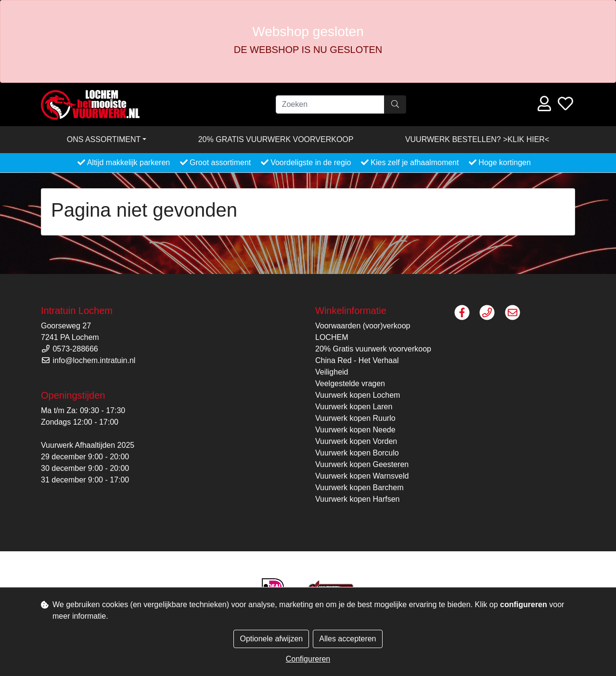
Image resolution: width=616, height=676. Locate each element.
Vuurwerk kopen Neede (355, 430)
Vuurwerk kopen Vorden (356, 441)
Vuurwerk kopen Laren (354, 407)
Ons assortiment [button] (104, 139)
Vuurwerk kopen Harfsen (358, 499)
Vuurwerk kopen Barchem (359, 487)
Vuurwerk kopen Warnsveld (362, 476)
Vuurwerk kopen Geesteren (362, 464)
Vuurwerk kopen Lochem (358, 395)
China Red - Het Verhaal (357, 360)
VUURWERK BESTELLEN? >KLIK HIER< (477, 139)
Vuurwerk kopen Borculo (357, 453)
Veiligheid (332, 372)
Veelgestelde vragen (350, 383)
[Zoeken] (330, 104)
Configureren (308, 659)
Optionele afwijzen (271, 639)
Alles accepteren (347, 639)
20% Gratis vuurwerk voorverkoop (276, 139)
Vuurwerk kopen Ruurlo (355, 418)
